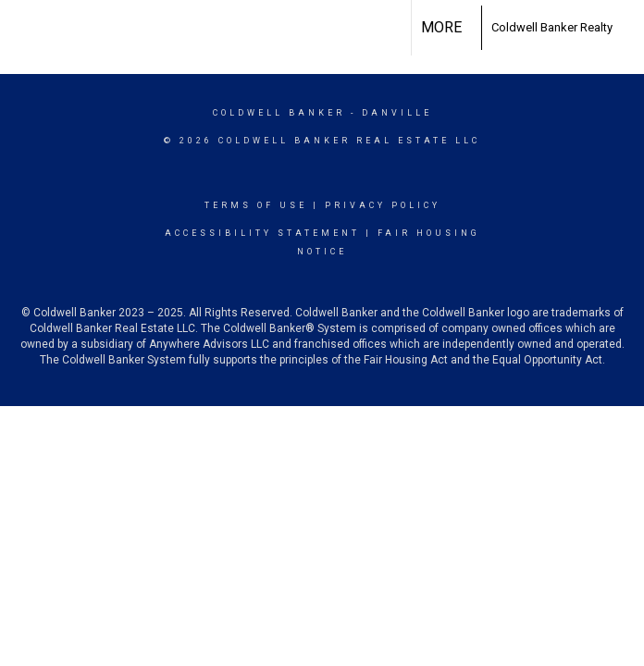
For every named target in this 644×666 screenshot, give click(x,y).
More (441, 27)
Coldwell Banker (279, 113)
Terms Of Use (256, 205)
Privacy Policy (383, 205)
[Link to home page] (471, 28)
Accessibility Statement (262, 233)
